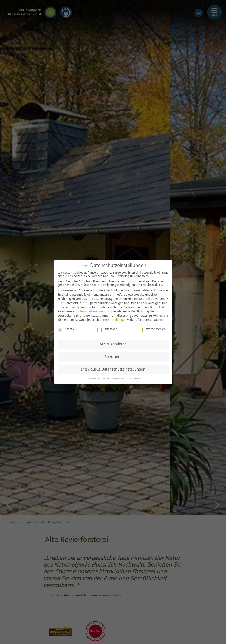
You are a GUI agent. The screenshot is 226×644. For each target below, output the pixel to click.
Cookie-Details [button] (93, 379)
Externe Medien (152, 329)
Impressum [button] (135, 379)
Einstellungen (117, 320)
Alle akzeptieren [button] (113, 344)
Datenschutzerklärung (91, 312)
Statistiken (107, 329)
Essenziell (67, 329)
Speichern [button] (113, 357)
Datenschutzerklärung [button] (115, 379)
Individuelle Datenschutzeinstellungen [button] (113, 370)
